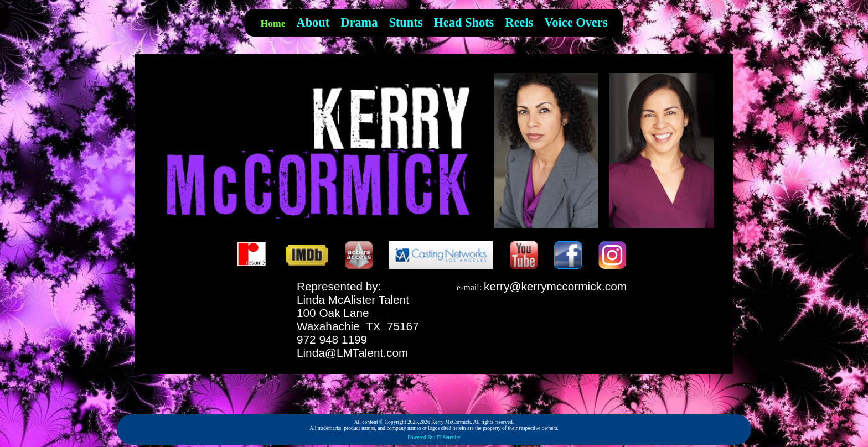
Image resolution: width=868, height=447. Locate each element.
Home (273, 23)
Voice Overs (576, 22)
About (313, 22)
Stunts (405, 22)
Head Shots (464, 22)
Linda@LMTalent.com (352, 353)
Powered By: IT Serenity (434, 437)
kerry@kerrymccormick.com (555, 286)
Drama (359, 22)
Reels (519, 22)
